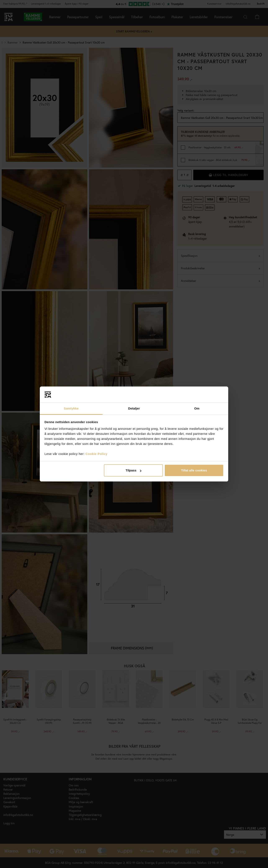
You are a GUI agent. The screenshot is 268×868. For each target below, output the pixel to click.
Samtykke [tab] (71, 408)
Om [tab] (197, 408)
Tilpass (133, 470)
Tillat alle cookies (194, 470)
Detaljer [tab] (134, 408)
